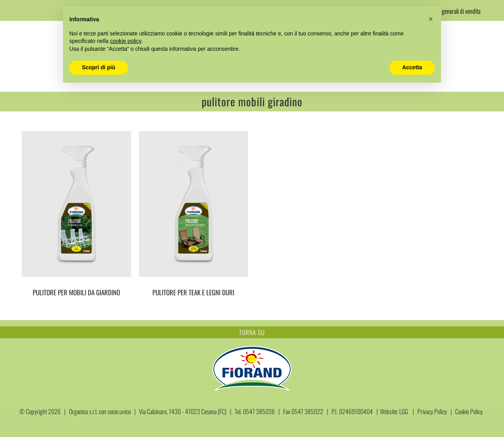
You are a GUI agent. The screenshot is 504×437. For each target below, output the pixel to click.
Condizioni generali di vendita (450, 11)
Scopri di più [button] (99, 67)
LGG (404, 411)
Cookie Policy (469, 411)
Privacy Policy (432, 411)
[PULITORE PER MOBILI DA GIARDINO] (76, 204)
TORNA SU (252, 332)
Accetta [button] (412, 67)
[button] (431, 19)
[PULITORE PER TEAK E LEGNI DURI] (194, 204)
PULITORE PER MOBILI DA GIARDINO (76, 292)
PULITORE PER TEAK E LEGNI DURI (193, 292)
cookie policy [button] (126, 41)
